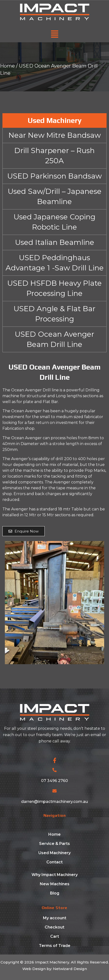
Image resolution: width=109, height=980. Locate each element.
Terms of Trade (55, 946)
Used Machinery (54, 853)
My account (55, 918)
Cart (55, 936)
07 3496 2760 (54, 781)
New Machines (55, 884)
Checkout (54, 927)
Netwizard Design (69, 969)
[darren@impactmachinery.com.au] (54, 791)
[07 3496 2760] (54, 770)
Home (7, 66)
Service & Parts (54, 844)
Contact (54, 862)
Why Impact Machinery (55, 875)
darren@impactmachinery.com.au (54, 802)
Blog (55, 893)
